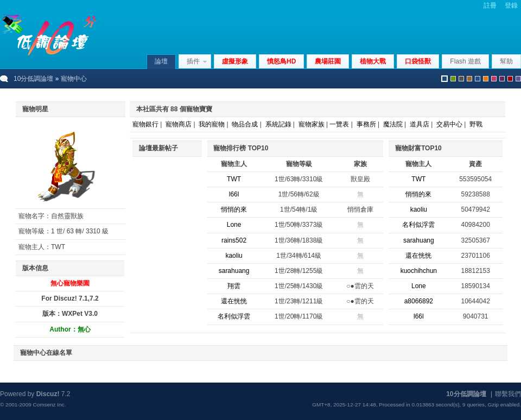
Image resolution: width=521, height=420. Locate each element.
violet (518, 79)
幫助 (506, 61)
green (453, 79)
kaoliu (234, 256)
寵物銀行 (145, 124)
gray (461, 79)
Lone (234, 225)
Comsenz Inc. (49, 405)
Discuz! (48, 394)
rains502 (234, 240)
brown (469, 79)
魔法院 (393, 124)
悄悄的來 (234, 209)
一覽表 (339, 124)
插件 (193, 61)
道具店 (420, 124)
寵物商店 (179, 124)
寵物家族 (312, 124)
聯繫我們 (508, 394)
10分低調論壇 (33, 79)
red (510, 79)
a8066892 (419, 301)
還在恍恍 (234, 301)
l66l (234, 194)
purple (502, 79)
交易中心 (449, 124)
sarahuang (234, 271)
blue (478, 79)
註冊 (490, 5)
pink (494, 79)
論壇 (161, 61)
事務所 (366, 124)
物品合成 (245, 124)
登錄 (511, 5)
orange (486, 79)
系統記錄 (278, 124)
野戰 (476, 124)
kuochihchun (419, 271)
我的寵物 (212, 124)
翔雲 (234, 286)
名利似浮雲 (234, 316)
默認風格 (444, 79)
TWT (234, 179)
